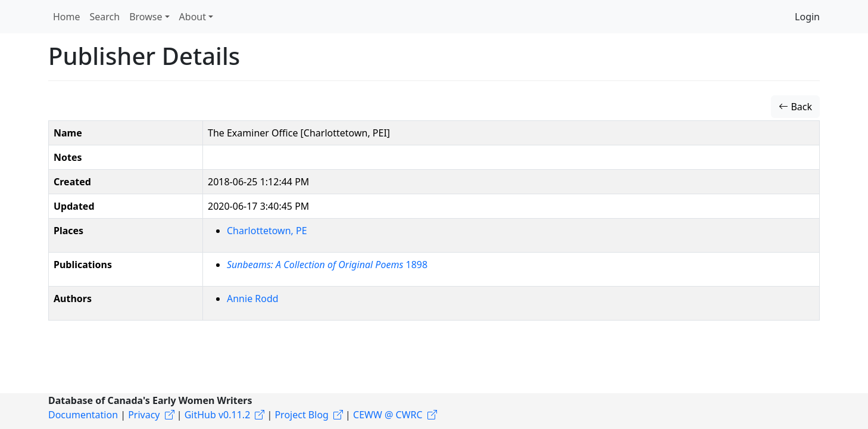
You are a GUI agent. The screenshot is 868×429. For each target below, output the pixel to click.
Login (807, 17)
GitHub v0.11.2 (218, 415)
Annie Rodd (253, 299)
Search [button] (105, 17)
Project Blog (301, 415)
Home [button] (67, 17)
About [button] (193, 17)
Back (795, 107)
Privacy (144, 415)
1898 (327, 265)
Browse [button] (146, 17)
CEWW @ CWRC (388, 415)
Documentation (83, 415)
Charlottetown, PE (267, 231)
